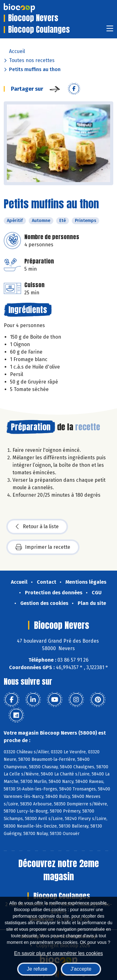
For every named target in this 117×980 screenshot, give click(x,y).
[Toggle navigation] (110, 30)
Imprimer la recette (43, 547)
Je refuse (37, 969)
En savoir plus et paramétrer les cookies (58, 953)
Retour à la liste (37, 527)
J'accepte (81, 969)
